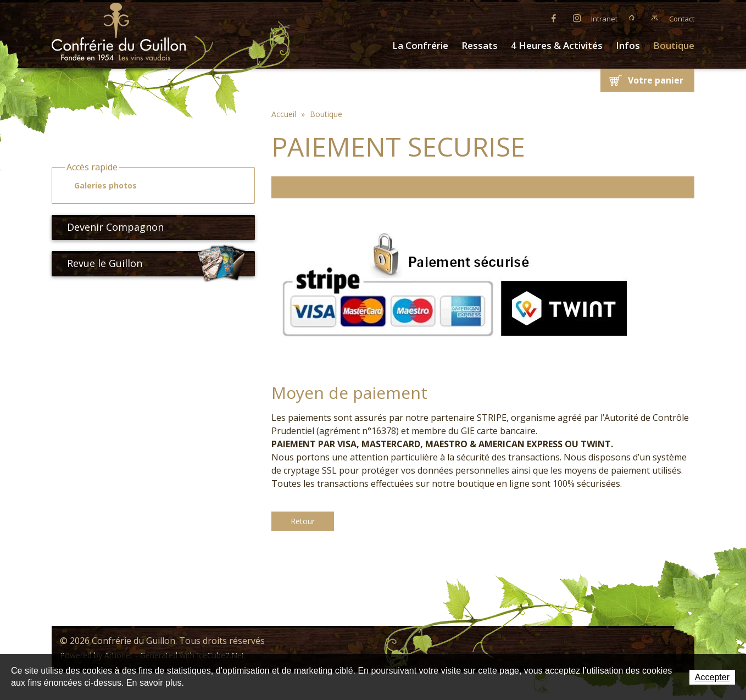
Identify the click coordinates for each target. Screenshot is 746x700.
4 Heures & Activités (557, 45)
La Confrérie (420, 45)
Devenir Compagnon (111, 227)
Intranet (604, 19)
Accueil (632, 18)
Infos (628, 45)
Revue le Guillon (157, 264)
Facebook (554, 18)
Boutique (674, 45)
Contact (682, 19)
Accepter (712, 677)
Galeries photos (101, 186)
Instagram (577, 18)
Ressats (480, 45)
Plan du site (655, 18)
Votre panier (656, 80)
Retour (303, 521)
